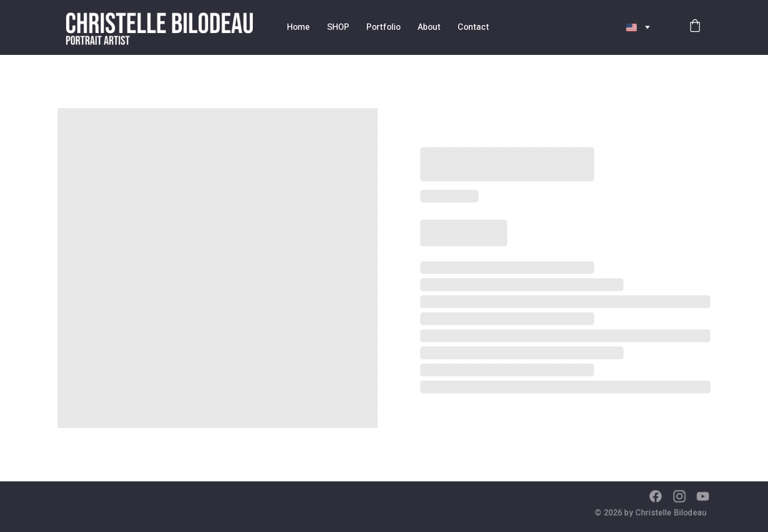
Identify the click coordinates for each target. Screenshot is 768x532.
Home (298, 27)
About (429, 27)
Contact (473, 27)
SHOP (338, 27)
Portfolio (383, 27)
